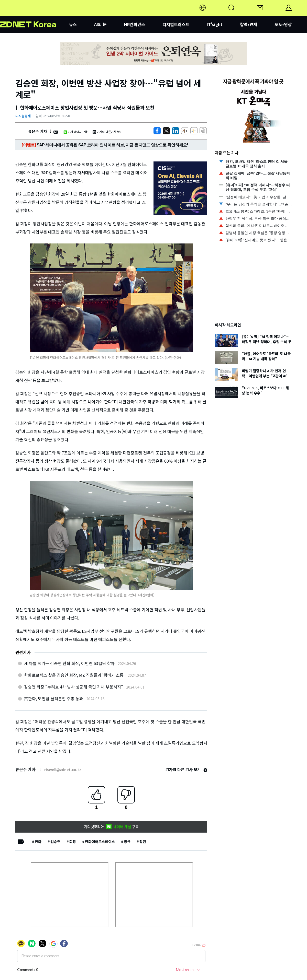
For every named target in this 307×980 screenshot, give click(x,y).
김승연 (55, 842)
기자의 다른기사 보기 (107, 132)
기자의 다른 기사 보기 (186, 769)
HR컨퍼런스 (135, 24)
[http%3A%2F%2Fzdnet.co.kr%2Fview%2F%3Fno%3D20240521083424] (176, 131)
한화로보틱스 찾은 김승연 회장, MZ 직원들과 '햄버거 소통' (74, 675)
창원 (143, 842)
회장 (73, 842)
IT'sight (215, 24)
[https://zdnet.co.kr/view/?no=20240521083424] (157, 131)
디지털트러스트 (176, 24)
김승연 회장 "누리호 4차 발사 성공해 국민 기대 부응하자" (74, 687)
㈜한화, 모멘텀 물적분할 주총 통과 (54, 698)
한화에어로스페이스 (100, 842)
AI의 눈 (100, 24)
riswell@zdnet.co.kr (63, 769)
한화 (38, 842)
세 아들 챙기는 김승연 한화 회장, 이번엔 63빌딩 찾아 (69, 663)
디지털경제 (23, 116)
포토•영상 (283, 24)
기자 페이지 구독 (76, 132)
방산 (127, 842)
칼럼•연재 (249, 24)
